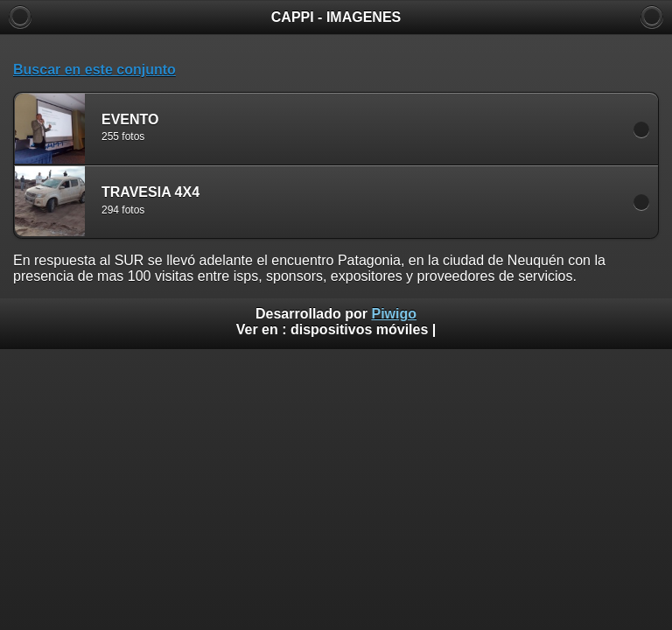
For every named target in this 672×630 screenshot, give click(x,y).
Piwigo (394, 314)
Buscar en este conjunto (94, 70)
